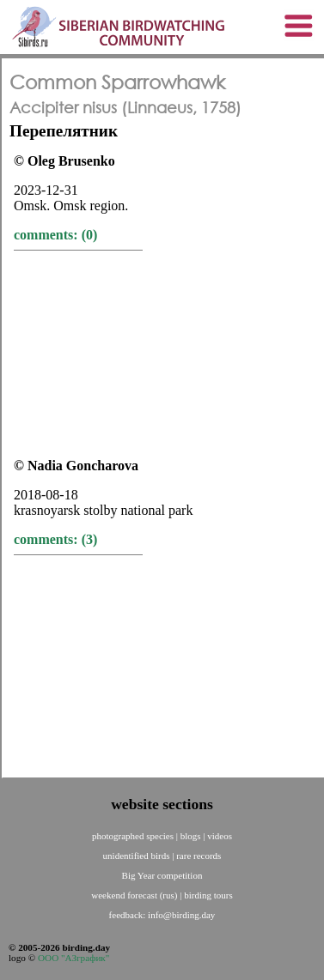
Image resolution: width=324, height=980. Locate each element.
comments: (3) (55, 539)
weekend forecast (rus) (135, 895)
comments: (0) (55, 235)
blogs (192, 836)
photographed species (134, 836)
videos (220, 836)
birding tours (208, 895)
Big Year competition (162, 875)
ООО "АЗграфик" (73, 958)
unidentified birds (138, 856)
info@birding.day (181, 915)
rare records (199, 856)
